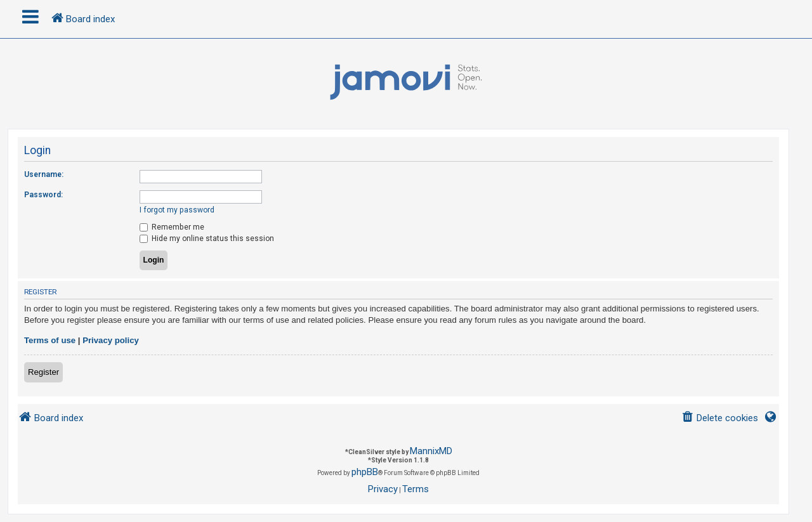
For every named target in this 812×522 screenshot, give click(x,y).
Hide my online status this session (207, 238)
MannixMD (431, 451)
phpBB (365, 472)
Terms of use (50, 340)
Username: (44, 174)
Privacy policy (111, 340)
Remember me (172, 227)
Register (43, 372)
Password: (43, 195)
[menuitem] (720, 418)
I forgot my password (177, 210)
